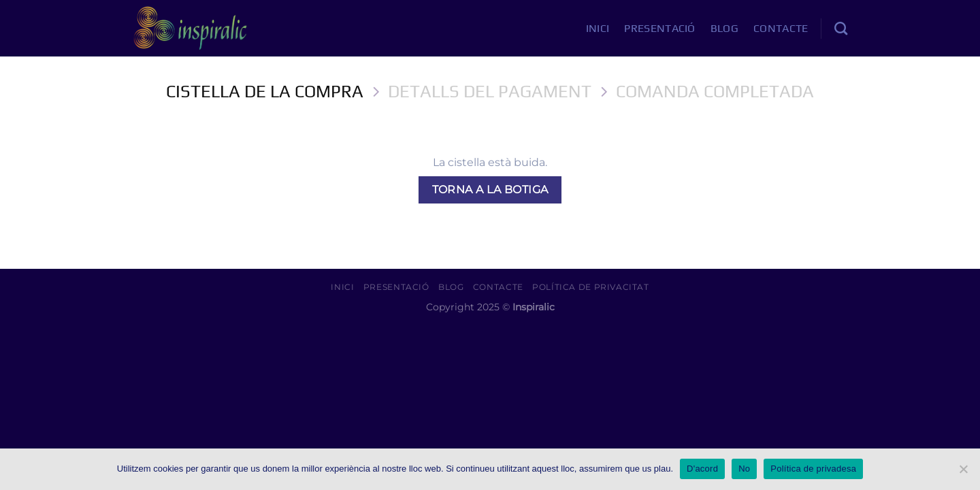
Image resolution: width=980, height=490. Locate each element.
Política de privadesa (813, 469)
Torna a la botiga (490, 190)
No (744, 469)
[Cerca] (841, 28)
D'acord (702, 469)
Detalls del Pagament (490, 91)
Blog (724, 28)
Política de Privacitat (590, 287)
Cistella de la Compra (265, 91)
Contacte (781, 28)
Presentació (660, 28)
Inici (598, 28)
